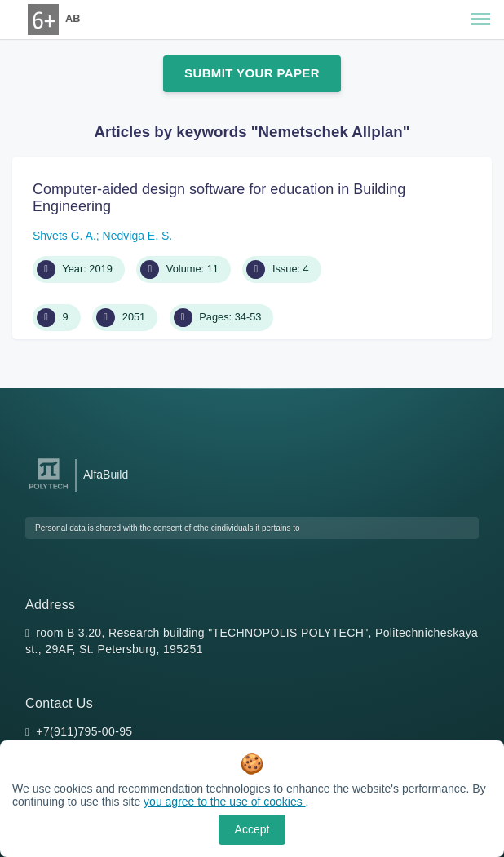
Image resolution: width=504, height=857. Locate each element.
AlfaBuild (106, 475)
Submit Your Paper (252, 73)
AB (73, 18)
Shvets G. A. (64, 236)
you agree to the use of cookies (224, 802)
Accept (252, 829)
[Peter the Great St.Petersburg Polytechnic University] (49, 490)
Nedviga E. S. (138, 236)
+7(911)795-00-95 (84, 731)
